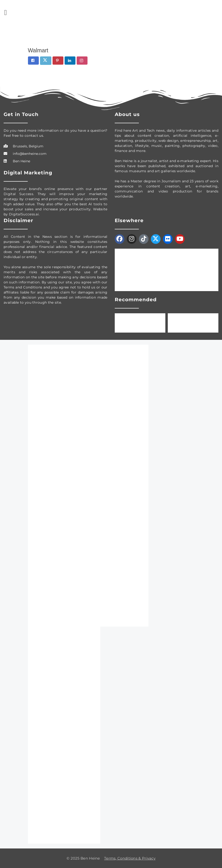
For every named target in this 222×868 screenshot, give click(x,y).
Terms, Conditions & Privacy (130, 858)
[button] (6, 12)
